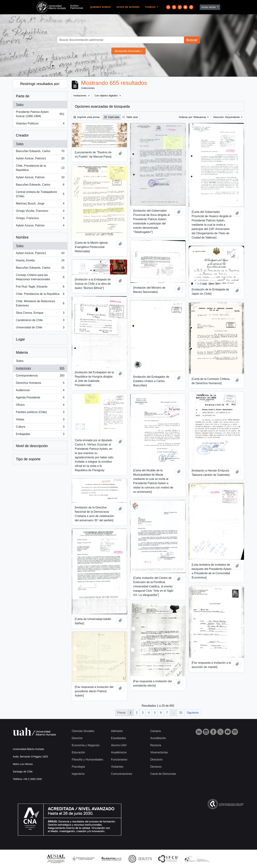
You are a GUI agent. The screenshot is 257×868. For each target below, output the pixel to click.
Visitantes (117, 767)
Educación (78, 752)
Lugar (20, 339)
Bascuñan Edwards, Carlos (40, 152)
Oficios (40, 406)
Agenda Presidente (40, 398)
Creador (22, 135)
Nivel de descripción (32, 446)
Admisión (117, 731)
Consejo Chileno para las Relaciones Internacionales (40, 277)
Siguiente (193, 713)
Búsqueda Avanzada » (128, 51)
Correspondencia (40, 376)
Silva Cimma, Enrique (40, 314)
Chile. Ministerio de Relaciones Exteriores (40, 303)
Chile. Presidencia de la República (40, 168)
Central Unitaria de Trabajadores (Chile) (40, 194)
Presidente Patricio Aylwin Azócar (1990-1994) (40, 114)
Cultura (40, 427)
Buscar (192, 40)
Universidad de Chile (40, 328)
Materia (22, 352)
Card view (112, 117)
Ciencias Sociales (83, 731)
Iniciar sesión (209, 7)
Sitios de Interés (128, 7)
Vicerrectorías (159, 752)
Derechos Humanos (40, 384)
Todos (20, 105)
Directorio (156, 760)
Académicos (119, 752)
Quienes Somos (100, 7)
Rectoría (156, 745)
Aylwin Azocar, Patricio (40, 178)
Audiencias (40, 391)
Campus (156, 731)
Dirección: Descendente (227, 117)
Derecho (77, 738)
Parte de (23, 96)
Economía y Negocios (86, 745)
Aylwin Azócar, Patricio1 (40, 159)
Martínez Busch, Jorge (40, 204)
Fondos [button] (151, 7)
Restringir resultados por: (40, 84)
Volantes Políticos (40, 124)
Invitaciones (40, 369)
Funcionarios (119, 760)
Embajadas (40, 435)
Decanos (156, 767)
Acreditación (158, 738)
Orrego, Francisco (40, 219)
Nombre (22, 237)
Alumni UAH (119, 745)
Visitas (40, 420)
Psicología (78, 767)
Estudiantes (119, 738)
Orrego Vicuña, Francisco (40, 212)
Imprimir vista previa (86, 117)
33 (181, 713)
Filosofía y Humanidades (87, 760)
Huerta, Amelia (40, 261)
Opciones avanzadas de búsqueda (102, 106)
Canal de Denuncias (163, 774)
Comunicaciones (122, 774)
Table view (130, 117)
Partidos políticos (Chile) (40, 413)
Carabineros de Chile (40, 321)
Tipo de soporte (28, 459)
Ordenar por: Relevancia (193, 117)
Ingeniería (78, 774)
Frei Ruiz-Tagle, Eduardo (40, 287)
